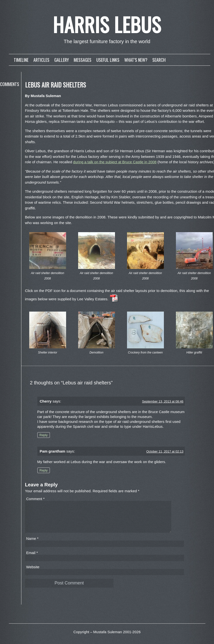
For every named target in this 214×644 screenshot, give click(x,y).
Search (159, 60)
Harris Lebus (107, 24)
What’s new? (136, 60)
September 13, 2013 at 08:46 (163, 401)
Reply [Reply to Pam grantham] (44, 470)
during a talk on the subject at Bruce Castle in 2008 (115, 162)
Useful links (108, 60)
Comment (36, 499)
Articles (41, 60)
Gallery (62, 60)
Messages (83, 60)
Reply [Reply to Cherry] (44, 435)
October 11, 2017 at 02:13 (165, 451)
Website (33, 573)
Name (32, 544)
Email (32, 559)
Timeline (21, 60)
